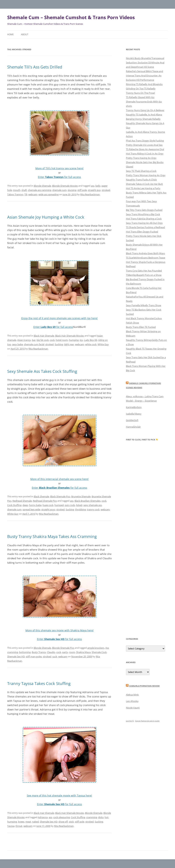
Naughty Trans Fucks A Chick (141, 180)
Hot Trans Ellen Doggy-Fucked (142, 232)
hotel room (62, 340)
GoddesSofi (132, 420)
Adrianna (43, 817)
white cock (91, 344)
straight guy (94, 190)
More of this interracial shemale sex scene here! (59, 479)
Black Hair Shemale (44, 336)
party (65, 652)
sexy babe (17, 344)
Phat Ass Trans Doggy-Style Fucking (145, 141)
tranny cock (93, 509)
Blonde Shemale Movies (65, 186)
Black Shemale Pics (60, 496)
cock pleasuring (62, 817)
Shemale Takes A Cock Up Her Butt (144, 184)
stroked (106, 190)
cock (52, 340)
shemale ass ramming (40, 190)
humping (74, 340)
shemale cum (59, 190)
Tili (26, 194)
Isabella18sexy (134, 414)
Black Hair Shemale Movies (70, 336)
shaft (24, 190)
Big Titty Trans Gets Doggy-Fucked (144, 210)
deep (25, 505)
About (25, 34)
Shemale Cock (99, 652)
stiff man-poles (34, 656)
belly (98, 186)
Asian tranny (24, 340)
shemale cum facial (34, 344)
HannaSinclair (133, 427)
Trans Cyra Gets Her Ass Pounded (144, 271)
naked (35, 822)
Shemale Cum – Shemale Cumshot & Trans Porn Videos (71, 17)
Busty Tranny (39, 652)
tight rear (69, 344)
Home (10, 34)
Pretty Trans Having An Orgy (141, 158)
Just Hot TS (130, 721)
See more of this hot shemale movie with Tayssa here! (59, 795)
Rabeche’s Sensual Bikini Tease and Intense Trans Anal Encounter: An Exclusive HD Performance (145, 76)
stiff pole (82, 190)
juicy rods (70, 505)
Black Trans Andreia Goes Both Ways (145, 253)
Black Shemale (41, 496)
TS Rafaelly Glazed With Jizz (140, 97)
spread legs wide (31, 509)
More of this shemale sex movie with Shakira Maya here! (60, 630)
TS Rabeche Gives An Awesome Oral (145, 149)
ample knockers (96, 648)
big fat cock (43, 340)
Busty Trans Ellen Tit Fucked (141, 327)
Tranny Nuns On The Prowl (140, 93)
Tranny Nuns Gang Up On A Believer (145, 110)
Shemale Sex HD (16, 656)
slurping (72, 190)
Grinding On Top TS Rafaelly (141, 89)
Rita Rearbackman (90, 194)
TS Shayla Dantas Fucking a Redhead (145, 227)
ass (93, 186)
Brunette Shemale (81, 496)
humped (59, 505)
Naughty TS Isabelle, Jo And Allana (144, 115)
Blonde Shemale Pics (63, 648)
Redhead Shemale (22, 501)
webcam (33, 194)
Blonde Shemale (42, 186)
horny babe (35, 505)
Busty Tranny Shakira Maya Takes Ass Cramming (52, 536)
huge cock (48, 505)
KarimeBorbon (134, 407)
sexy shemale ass (93, 505)
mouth (17, 190)
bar (34, 340)
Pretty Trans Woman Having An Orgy (146, 175)
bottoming (25, 652)
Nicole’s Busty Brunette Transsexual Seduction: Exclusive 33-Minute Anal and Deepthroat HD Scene (145, 63)
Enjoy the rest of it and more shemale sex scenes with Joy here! (59, 318)
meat (28, 822)
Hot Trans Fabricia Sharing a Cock (144, 219)
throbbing (80, 509)
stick (71, 822)
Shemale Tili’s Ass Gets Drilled (35, 67)
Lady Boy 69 (91, 340)
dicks (101, 817)
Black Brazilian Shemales (87, 501)
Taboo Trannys (15, 194)
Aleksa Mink (132, 695)
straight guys (48, 509)
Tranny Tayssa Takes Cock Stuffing (39, 683)
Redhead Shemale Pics (45, 501)
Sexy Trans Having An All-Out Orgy (144, 223)
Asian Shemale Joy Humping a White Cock (46, 217)
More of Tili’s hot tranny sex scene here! (59, 168)
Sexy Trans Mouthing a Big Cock (143, 214)
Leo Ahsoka (132, 701)
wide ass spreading (49, 194)
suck (55, 656)
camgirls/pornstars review (144, 686)
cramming (92, 817)
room (72, 652)
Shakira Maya (83, 652)
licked (79, 505)
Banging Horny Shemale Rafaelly (143, 119)
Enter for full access (59, 177)
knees (21, 822)
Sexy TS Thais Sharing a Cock (141, 171)
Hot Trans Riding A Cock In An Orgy (145, 154)
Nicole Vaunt (133, 708)
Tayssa (11, 826)
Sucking (59, 344)
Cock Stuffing (14, 505)
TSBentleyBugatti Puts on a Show (144, 275)
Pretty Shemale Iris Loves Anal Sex (144, 145)
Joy (81, 340)
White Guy (103, 344)
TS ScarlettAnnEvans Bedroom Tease (146, 258)
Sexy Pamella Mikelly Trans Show (144, 305)
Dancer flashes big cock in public (147, 721)
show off (63, 822)
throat (19, 826)
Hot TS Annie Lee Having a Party (143, 188)
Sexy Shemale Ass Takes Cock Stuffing (42, 371)
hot (107, 817)
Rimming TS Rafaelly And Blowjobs (144, 84)
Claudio (51, 652)
